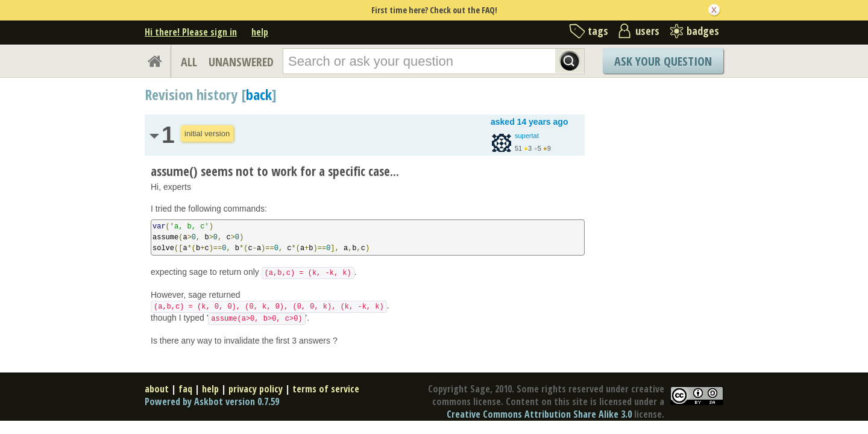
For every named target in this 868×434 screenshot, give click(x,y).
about (157, 389)
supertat (527, 136)
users (647, 31)
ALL (189, 62)
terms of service (326, 389)
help (260, 32)
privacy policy (256, 389)
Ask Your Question (663, 61)
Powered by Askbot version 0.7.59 (212, 401)
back (259, 94)
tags (598, 31)
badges (703, 31)
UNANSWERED (241, 62)
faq (185, 389)
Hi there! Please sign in (191, 32)
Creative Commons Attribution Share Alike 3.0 (539, 414)
